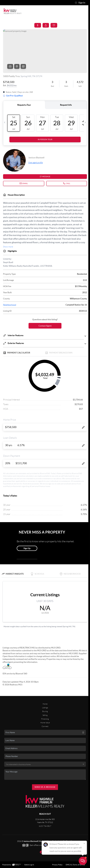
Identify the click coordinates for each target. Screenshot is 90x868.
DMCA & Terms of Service (75, 865)
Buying (45, 711)
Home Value (45, 723)
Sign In (80, 3)
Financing (45, 719)
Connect (45, 726)
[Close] (84, 843)
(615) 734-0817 (45, 826)
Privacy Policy (57, 865)
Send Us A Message (45, 787)
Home (45, 704)
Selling (45, 715)
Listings (45, 708)
